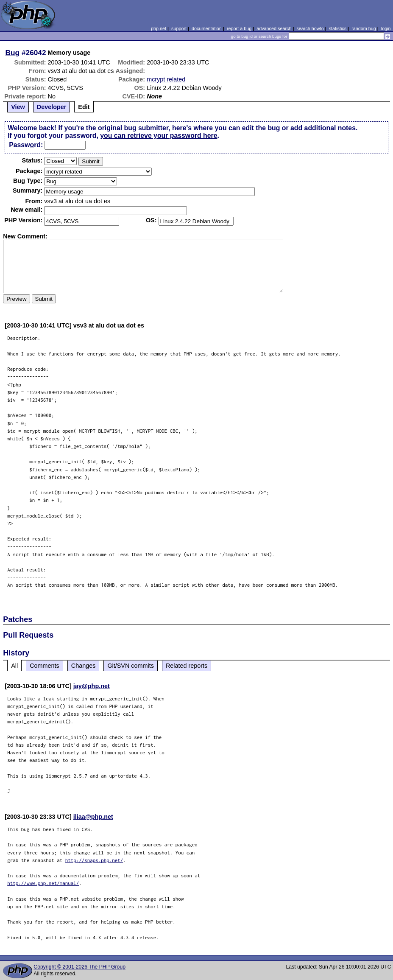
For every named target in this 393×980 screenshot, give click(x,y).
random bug (364, 28)
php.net (159, 28)
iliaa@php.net (93, 817)
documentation (207, 28)
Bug (13, 53)
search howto (310, 28)
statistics (338, 28)
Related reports (187, 666)
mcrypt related (166, 79)
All (14, 666)
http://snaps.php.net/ (94, 860)
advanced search (274, 28)
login (386, 28)
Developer (52, 107)
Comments (45, 666)
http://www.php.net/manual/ (43, 883)
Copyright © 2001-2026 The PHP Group (79, 967)
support (179, 28)
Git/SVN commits (131, 666)
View (18, 107)
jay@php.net (92, 686)
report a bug (239, 28)
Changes (84, 666)
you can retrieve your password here (159, 136)
